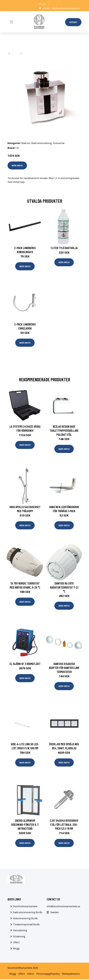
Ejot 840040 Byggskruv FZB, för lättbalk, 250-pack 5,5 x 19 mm (64, 825)
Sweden (46, 8)
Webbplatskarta (71, 975)
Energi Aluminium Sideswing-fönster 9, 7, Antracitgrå (25, 825)
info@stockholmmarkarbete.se (66, 8)
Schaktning (19, 937)
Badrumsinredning (42, 143)
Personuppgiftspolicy (48, 975)
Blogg (16, 949)
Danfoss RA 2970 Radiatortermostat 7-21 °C (64, 588)
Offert (73, 22)
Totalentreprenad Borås (26, 925)
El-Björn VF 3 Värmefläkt (25, 664)
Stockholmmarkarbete (25, 907)
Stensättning (20, 931)
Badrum (15, 53)
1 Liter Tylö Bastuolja (64, 248)
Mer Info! (17, 165)
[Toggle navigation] (11, 22)
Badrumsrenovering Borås (28, 913)
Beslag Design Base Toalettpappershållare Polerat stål (64, 431)
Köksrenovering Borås (25, 919)
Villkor (31, 975)
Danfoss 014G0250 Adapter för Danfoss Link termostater (64, 668)
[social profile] (49, 4)
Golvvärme (29, 53)
